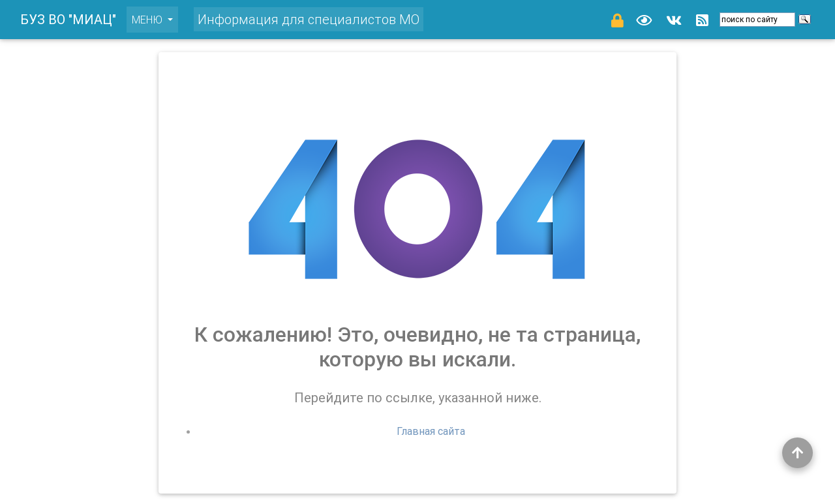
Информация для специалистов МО (309, 17)
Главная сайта (431, 431)
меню (155, 16)
